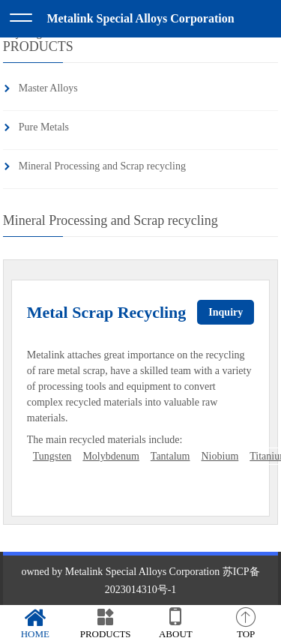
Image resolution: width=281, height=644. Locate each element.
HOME (35, 624)
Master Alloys (48, 88)
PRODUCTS (106, 624)
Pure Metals (44, 127)
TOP (246, 624)
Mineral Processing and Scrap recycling (102, 166)
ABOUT (176, 624)
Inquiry (226, 312)
